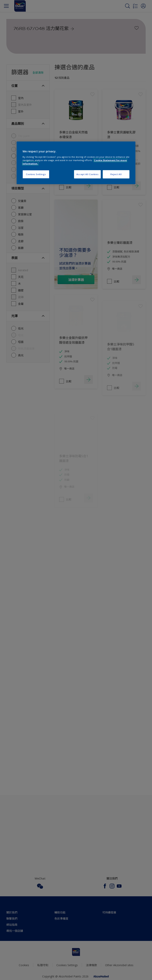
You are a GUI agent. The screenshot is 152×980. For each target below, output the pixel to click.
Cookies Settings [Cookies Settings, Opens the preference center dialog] (36, 174)
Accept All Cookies (87, 174)
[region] (76, 163)
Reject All (116, 174)
